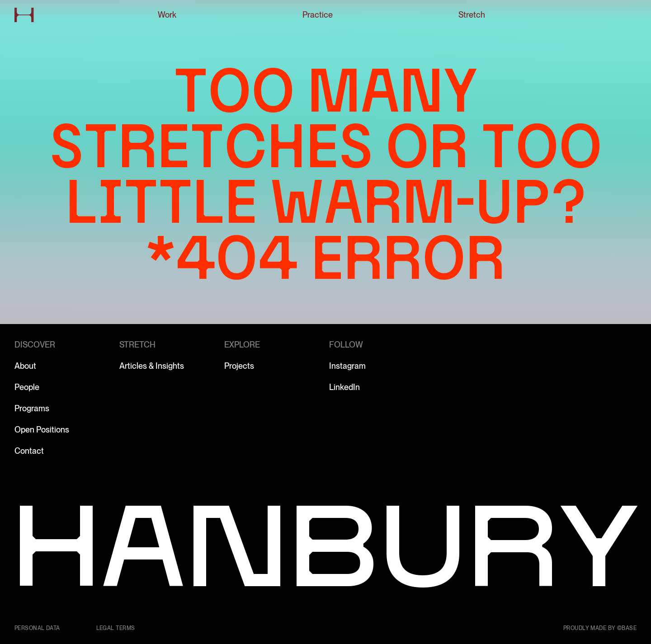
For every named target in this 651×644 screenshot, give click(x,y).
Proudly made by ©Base (600, 628)
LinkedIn (344, 387)
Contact (29, 451)
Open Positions (42, 430)
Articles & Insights (152, 366)
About (25, 366)
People (27, 387)
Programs (32, 408)
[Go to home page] (24, 15)
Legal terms (116, 628)
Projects (239, 366)
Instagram (347, 366)
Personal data (37, 628)
